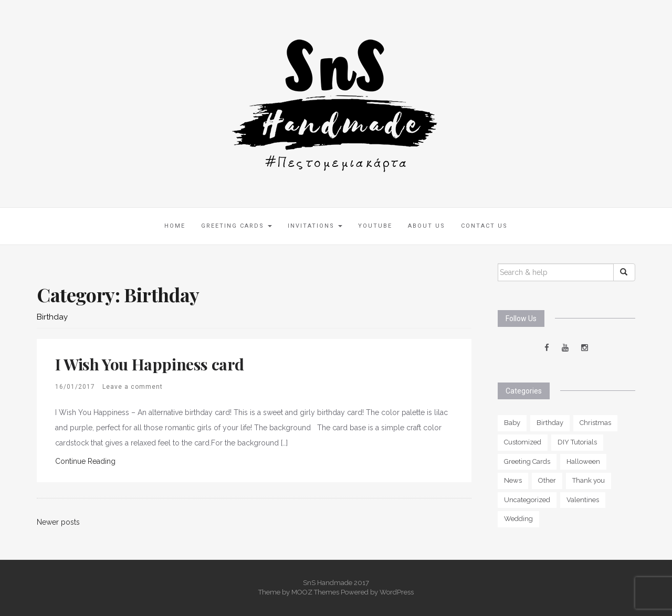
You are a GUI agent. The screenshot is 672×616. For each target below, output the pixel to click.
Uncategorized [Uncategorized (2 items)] (527, 500)
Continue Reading (85, 461)
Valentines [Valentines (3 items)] (583, 500)
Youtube (375, 226)
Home (175, 226)
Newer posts (58, 522)
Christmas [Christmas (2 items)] (595, 423)
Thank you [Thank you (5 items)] (589, 480)
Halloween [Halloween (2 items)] (583, 461)
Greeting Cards (237, 226)
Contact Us (484, 226)
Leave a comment (133, 387)
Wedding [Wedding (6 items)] (518, 519)
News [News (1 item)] (513, 480)
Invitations (315, 226)
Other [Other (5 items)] (547, 480)
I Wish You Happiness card (150, 364)
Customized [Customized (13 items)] (523, 442)
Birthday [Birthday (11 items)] (550, 423)
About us (427, 226)
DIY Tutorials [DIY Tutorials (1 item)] (577, 442)
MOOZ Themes (315, 592)
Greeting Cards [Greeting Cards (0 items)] (527, 461)
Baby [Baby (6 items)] (512, 423)
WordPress (397, 592)
